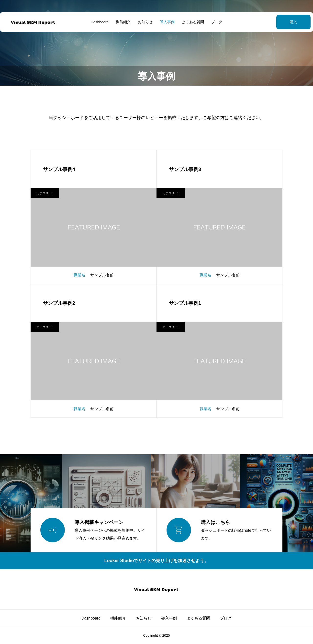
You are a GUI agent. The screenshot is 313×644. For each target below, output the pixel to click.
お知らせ (145, 22)
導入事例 (167, 22)
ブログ (217, 22)
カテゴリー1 (45, 193)
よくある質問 (193, 22)
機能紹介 (123, 22)
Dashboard (100, 22)
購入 (281, 22)
